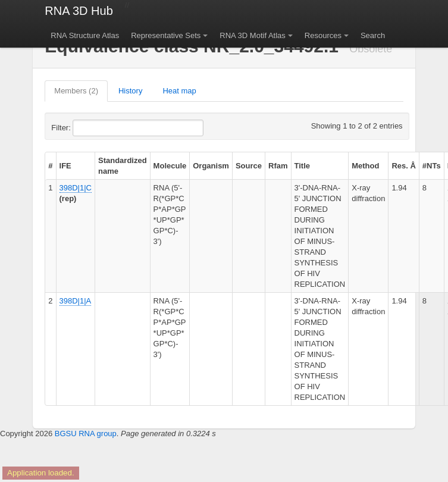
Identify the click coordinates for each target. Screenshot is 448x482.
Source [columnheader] (249, 166)
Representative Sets (166, 35)
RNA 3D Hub (79, 11)
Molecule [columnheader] (170, 166)
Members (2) (76, 91)
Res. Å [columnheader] (403, 166)
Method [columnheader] (365, 166)
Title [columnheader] (303, 166)
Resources (323, 35)
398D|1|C (76, 188)
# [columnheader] (50, 166)
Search (373, 35)
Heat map (179, 91)
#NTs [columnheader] (432, 166)
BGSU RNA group (86, 434)
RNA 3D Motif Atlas (253, 35)
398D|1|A (76, 301)
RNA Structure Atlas (85, 35)
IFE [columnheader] (65, 166)
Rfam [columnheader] (278, 166)
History (130, 91)
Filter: (90, 128)
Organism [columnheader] (211, 166)
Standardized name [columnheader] (123, 166)
